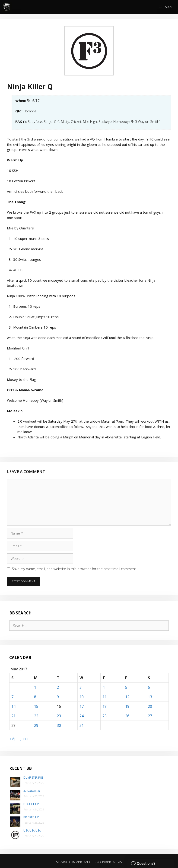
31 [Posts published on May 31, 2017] (82, 725)
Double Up (31, 804)
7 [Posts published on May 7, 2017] (12, 697)
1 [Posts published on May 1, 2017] (35, 687)
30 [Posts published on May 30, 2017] (59, 725)
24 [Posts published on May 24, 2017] (82, 716)
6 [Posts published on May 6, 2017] (149, 687)
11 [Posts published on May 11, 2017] (105, 697)
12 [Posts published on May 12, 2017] (127, 697)
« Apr (14, 739)
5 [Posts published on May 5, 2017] (126, 687)
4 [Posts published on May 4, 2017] (103, 687)
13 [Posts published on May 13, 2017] (150, 697)
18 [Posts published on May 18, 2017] (105, 706)
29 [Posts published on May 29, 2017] (36, 725)
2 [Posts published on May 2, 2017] (58, 687)
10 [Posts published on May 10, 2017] (82, 697)
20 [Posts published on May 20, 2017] (150, 706)
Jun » (25, 739)
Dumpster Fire (33, 778)
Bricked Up (31, 817)
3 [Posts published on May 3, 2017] (81, 687)
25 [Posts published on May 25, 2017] (105, 716)
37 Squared (32, 791)
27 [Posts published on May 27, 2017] (150, 716)
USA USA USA (32, 830)
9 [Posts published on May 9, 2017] (58, 697)
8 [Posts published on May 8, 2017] (35, 697)
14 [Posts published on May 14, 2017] (13, 706)
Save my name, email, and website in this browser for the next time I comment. (74, 569)
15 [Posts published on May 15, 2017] (36, 706)
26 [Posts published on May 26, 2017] (127, 716)
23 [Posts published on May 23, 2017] (59, 716)
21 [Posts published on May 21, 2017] (13, 716)
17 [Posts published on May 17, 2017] (82, 706)
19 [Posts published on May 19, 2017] (127, 706)
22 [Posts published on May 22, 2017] (36, 716)
